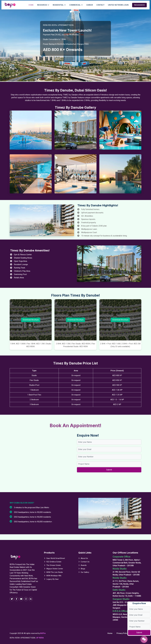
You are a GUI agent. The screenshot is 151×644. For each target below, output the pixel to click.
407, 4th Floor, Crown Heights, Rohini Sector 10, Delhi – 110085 (127, 595)
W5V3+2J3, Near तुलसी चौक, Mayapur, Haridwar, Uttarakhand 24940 (127, 617)
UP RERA (40, 638)
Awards (84, 565)
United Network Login (118, 5)
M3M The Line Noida (55, 572)
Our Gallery (85, 572)
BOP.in (43, 633)
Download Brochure (31, 320)
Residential (58, 5)
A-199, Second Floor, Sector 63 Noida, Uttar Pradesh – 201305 (126, 573)
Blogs (83, 569)
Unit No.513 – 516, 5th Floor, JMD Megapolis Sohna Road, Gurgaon (125, 605)
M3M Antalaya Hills (54, 576)
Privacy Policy (123, 633)
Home (31, 5)
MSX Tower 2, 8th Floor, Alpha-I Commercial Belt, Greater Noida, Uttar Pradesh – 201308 (127, 563)
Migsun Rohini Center (55, 569)
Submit (139, 633)
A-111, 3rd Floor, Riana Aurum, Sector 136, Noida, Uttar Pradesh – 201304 (126, 584)
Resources (42, 5)
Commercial (75, 5)
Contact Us (85, 562)
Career (90, 5)
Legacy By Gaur (52, 579)
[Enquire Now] (144, 639)
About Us (84, 558)
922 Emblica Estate (54, 562)
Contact (100, 5)
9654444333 (139, 5)
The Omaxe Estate (54, 565)
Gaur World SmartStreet (56, 558)
